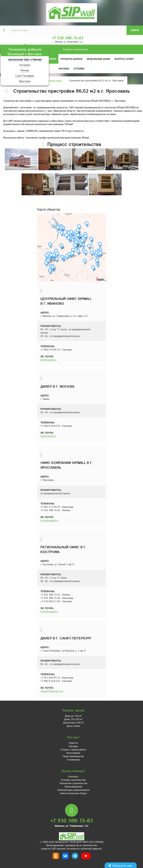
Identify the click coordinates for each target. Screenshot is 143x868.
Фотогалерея (73, 753)
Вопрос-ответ (124, 59)
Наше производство (73, 756)
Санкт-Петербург (25, 76)
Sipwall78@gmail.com (52, 691)
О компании (73, 760)
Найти (135, 30)
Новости (73, 743)
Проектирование (73, 786)
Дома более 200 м (73, 723)
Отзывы (79, 68)
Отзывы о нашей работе (73, 749)
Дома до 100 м (73, 716)
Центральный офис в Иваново (25, 59)
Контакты (73, 776)
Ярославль (25, 81)
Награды (73, 746)
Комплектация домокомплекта (73, 790)
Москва (25, 70)
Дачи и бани (73, 726)
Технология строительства (73, 783)
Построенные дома (51, 80)
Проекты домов (71, 59)
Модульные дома (98, 59)
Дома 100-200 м (73, 719)
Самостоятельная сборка (73, 793)
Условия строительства (47, 49)
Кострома (25, 65)
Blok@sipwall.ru (48, 360)
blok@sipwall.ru (48, 436)
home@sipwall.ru (49, 520)
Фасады (64, 68)
